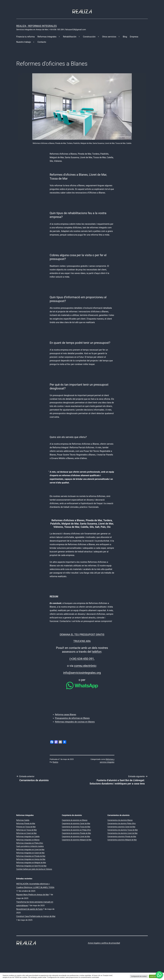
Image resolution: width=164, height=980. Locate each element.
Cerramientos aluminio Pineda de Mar (122, 837)
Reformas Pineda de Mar (26, 823)
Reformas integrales (47, 37)
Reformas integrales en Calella (28, 837)
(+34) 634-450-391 (82, 659)
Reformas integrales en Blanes (28, 840)
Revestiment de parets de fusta (29, 909)
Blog (125, 37)
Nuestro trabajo (24, 42)
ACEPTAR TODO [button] (155, 976)
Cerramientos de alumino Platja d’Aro (122, 823)
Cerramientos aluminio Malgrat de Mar (122, 840)
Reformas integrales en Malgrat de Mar (31, 863)
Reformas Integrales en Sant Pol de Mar (31, 866)
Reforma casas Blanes (66, 715)
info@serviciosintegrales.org (82, 673)
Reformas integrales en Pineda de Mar (31, 856)
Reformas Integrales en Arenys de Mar (31, 859)
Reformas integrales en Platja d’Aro (30, 843)
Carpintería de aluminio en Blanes (75, 820)
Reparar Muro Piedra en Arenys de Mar (33, 895)
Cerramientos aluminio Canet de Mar (121, 827)
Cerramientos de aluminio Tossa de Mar (123, 830)
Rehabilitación (70, 37)
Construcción (89, 37)
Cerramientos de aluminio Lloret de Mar (123, 833)
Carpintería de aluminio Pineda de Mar (76, 833)
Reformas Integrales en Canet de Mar (30, 853)
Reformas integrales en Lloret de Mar (30, 850)
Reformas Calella (23, 820)
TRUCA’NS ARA (82, 641)
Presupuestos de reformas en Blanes (72, 718)
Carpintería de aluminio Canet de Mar (76, 823)
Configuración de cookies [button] (139, 976)
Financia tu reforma (25, 37)
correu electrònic (85, 666)
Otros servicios (109, 37)
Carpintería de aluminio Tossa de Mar (76, 827)
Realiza (55, 762)
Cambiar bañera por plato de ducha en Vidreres (34, 869)
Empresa (134, 37)
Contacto (42, 42)
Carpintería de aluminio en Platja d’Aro (76, 830)
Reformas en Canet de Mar (27, 833)
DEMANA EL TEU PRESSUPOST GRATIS (82, 635)
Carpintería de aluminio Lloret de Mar (76, 837)
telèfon (97, 652)
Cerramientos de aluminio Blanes (120, 820)
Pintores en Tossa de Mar (26, 827)
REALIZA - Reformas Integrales (37, 26)
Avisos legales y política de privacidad (104, 943)
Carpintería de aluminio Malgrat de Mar (77, 840)
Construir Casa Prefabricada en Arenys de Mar (36, 916)
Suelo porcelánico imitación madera (30, 846)
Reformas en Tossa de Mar (27, 830)
